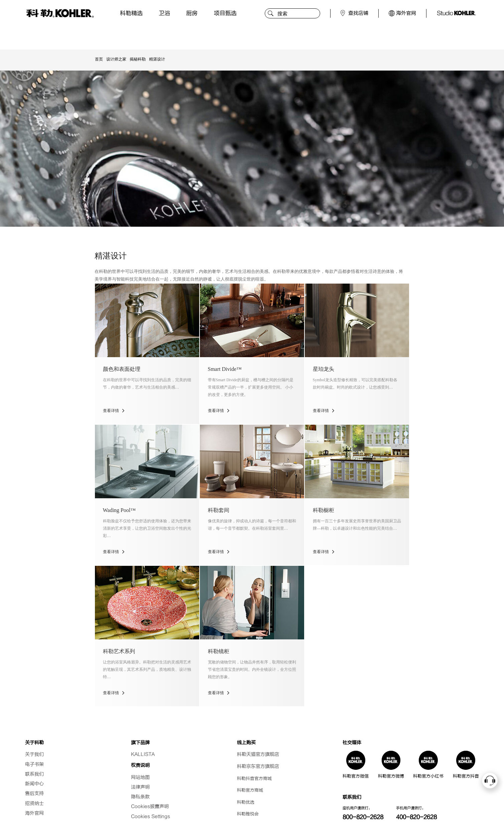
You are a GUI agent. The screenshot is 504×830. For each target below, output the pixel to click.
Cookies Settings (151, 816)
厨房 (192, 13)
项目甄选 (225, 13)
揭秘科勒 (138, 59)
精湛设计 (157, 59)
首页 (99, 59)
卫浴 (164, 13)
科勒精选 (131, 13)
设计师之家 (116, 59)
